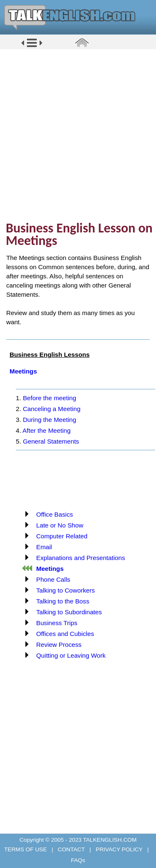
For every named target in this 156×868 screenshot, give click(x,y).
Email (44, 547)
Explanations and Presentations (81, 558)
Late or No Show (60, 525)
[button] (32, 47)
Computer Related (62, 536)
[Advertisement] (78, 135)
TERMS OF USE (26, 849)
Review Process (59, 645)
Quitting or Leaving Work (71, 655)
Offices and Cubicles (65, 634)
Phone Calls (53, 579)
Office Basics (54, 514)
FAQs (78, 860)
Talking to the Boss (63, 601)
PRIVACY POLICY (119, 849)
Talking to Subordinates (69, 612)
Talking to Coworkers (66, 590)
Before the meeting (50, 398)
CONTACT (71, 849)
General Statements (51, 441)
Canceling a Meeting (52, 409)
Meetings (23, 371)
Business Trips (57, 623)
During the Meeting (50, 420)
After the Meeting (47, 430)
